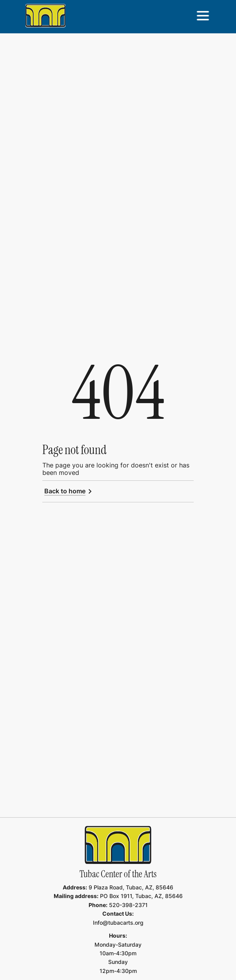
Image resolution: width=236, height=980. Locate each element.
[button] (203, 16)
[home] (45, 16)
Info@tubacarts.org (118, 923)
